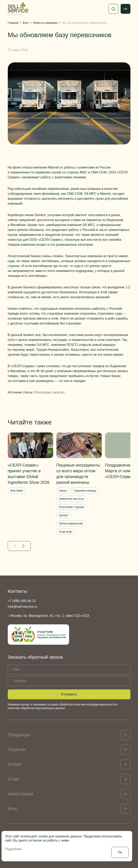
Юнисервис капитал (49, 392)
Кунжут (64, 515)
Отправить (69, 694)
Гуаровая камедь (85, 491)
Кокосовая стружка (72, 507)
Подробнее (13, 849)
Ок (120, 852)
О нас (14, 779)
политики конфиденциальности (94, 704)
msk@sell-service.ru (22, 607)
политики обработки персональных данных (36, 708)
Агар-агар (66, 532)
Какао (63, 491)
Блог (13, 809)
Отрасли (17, 749)
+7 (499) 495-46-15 (22, 601)
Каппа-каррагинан (71, 523)
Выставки (17, 491)
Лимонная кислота (71, 499)
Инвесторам (20, 794)
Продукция (19, 735)
